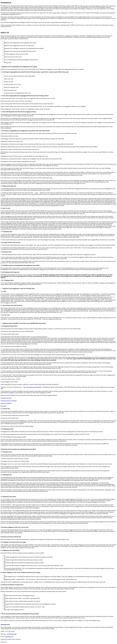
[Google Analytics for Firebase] (9, 401)
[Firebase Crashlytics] (6, 403)
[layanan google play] (6, 398)
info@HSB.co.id (9, 637)
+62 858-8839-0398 (11, 634)
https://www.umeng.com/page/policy (32, 387)
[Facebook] (3, 406)
